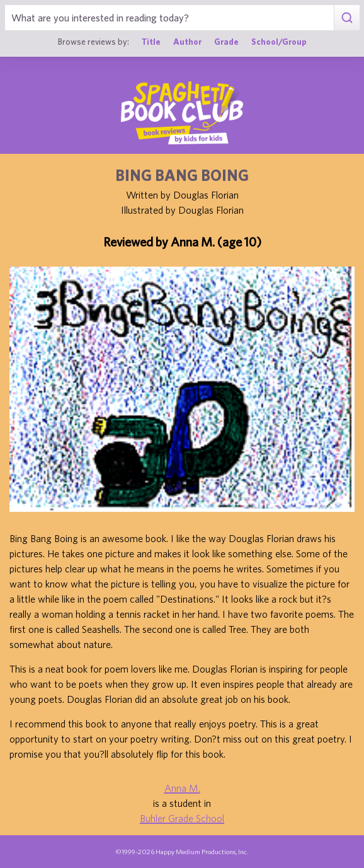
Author (187, 42)
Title (151, 42)
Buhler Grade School (182, 818)
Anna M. (182, 788)
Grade (226, 42)
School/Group (279, 42)
